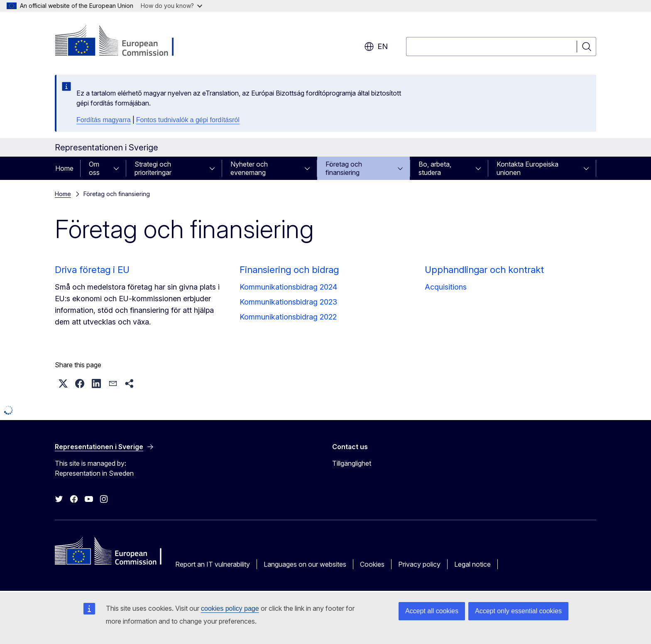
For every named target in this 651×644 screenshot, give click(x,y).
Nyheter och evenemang (249, 168)
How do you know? (171, 6)
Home (64, 168)
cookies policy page (230, 608)
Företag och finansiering (344, 168)
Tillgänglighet (352, 463)
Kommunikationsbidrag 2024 (288, 287)
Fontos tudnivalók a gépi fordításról (188, 120)
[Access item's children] (119, 168)
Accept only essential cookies (518, 611)
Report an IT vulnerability (213, 564)
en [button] (376, 47)
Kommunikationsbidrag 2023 (288, 302)
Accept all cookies (432, 611)
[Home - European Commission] (122, 42)
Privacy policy (419, 564)
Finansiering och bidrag (289, 270)
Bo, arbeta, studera (435, 168)
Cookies (372, 564)
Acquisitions (446, 287)
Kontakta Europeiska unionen (527, 168)
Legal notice (472, 564)
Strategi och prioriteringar (153, 168)
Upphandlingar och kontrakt (484, 270)
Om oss (94, 168)
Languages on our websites (305, 564)
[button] (63, 383)
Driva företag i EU (92, 270)
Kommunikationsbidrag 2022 (288, 317)
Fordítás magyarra (104, 120)
